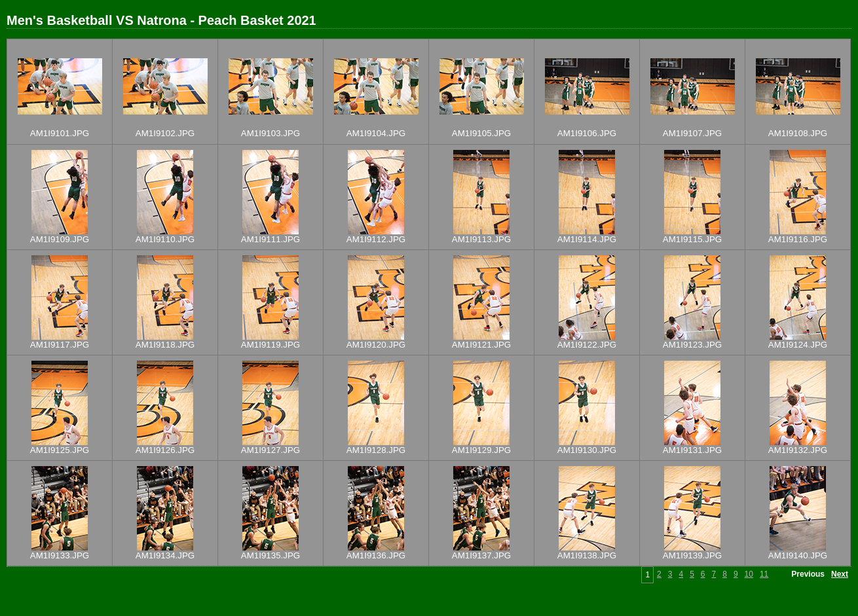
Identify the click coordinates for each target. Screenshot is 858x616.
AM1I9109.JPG (60, 239)
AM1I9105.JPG (481, 133)
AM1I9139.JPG (692, 555)
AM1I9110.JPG (165, 239)
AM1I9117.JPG (60, 345)
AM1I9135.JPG (270, 555)
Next (840, 574)
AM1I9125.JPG (60, 450)
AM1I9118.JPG (165, 345)
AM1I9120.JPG (376, 345)
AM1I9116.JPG (798, 239)
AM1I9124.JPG (798, 345)
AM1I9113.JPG (481, 239)
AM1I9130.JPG (587, 450)
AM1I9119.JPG (270, 345)
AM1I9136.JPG (376, 555)
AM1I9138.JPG (587, 555)
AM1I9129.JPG (481, 450)
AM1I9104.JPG (376, 133)
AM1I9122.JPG (587, 345)
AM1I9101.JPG (60, 133)
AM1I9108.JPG (798, 133)
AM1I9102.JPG (165, 133)
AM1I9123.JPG (692, 345)
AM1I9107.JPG (692, 133)
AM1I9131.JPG (692, 450)
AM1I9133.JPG (60, 555)
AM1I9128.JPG (376, 450)
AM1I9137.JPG (481, 555)
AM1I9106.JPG (587, 133)
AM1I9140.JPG (798, 555)
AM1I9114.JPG (587, 239)
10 (749, 574)
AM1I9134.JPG (165, 555)
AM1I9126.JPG (165, 450)
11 (764, 574)
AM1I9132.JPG (798, 450)
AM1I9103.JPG (270, 133)
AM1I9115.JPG (692, 239)
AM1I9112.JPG (376, 239)
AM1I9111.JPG (270, 239)
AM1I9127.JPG (270, 450)
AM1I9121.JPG (481, 345)
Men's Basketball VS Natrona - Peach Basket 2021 (161, 20)
